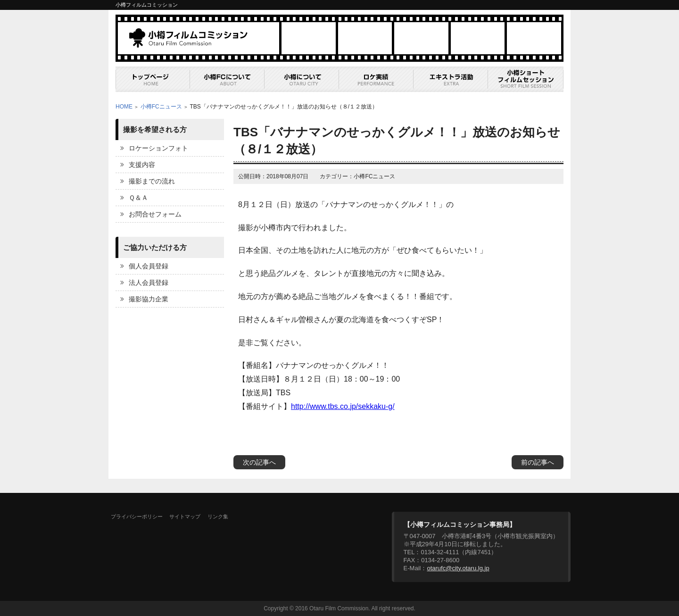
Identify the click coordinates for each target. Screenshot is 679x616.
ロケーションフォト (158, 148)
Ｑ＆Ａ (138, 198)
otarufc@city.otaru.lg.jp (458, 568)
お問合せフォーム (155, 214)
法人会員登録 (149, 283)
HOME (124, 107)
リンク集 (218, 516)
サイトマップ (185, 516)
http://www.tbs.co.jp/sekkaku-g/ (343, 406)
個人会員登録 (149, 266)
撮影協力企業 (149, 299)
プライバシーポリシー (137, 516)
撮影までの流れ (152, 181)
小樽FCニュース (161, 107)
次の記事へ (259, 462)
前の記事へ (538, 462)
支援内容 (142, 165)
